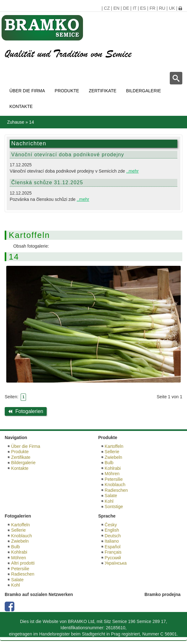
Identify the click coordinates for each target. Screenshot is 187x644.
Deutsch (113, 536)
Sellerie (112, 452)
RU (162, 8)
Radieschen (116, 490)
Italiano (112, 541)
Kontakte (21, 106)
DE (126, 8)
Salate (111, 496)
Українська (116, 563)
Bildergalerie (144, 91)
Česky (111, 525)
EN (116, 8)
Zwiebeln (113, 457)
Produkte (67, 91)
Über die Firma (27, 91)
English (112, 530)
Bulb (109, 463)
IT (135, 8)
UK (172, 8)
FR (152, 8)
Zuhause (16, 122)
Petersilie (114, 479)
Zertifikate (102, 91)
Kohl (109, 501)
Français (113, 552)
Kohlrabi (113, 468)
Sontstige (114, 507)
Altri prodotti (23, 563)
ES (143, 8)
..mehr (132, 171)
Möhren (112, 474)
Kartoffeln (114, 446)
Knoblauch (115, 485)
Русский (113, 558)
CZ (107, 8)
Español (113, 547)
